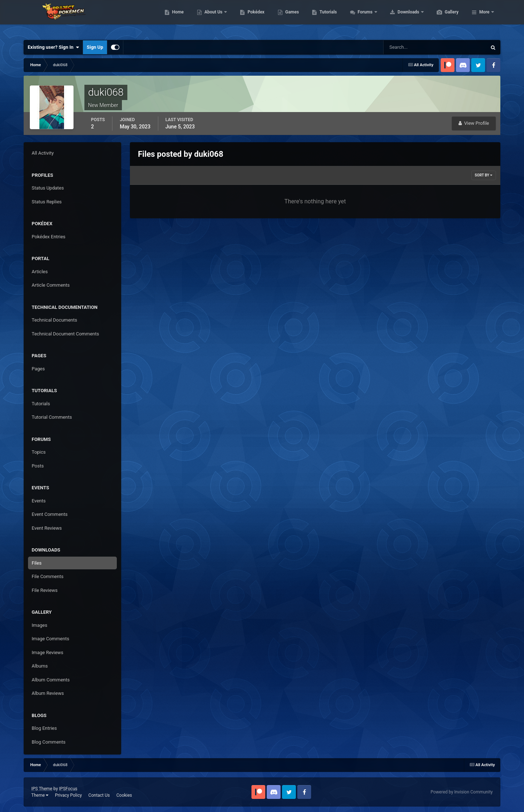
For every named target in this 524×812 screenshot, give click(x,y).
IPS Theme (42, 789)
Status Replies (47, 202)
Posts (38, 466)
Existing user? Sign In (53, 47)
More (484, 18)
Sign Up (95, 47)
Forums (400, 18)
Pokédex (290, 18)
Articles (40, 272)
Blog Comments (49, 742)
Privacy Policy (68, 795)
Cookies (124, 795)
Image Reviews (47, 652)
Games (327, 18)
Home (212, 18)
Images (39, 625)
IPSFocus (68, 789)
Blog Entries (44, 728)
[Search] (413, 47)
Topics (39, 452)
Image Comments (50, 639)
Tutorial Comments (52, 417)
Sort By (484, 175)
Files (37, 563)
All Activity (43, 153)
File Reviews (45, 590)
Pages (38, 369)
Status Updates (48, 188)
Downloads (443, 18)
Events (39, 501)
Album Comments (51, 680)
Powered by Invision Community (462, 792)
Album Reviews (48, 693)
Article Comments (51, 285)
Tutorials (362, 18)
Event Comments (50, 514)
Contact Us (99, 795)
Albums (40, 666)
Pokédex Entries (49, 237)
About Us (248, 18)
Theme (40, 795)
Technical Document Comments (65, 334)
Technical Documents (54, 320)
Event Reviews (47, 528)
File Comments (47, 576)
